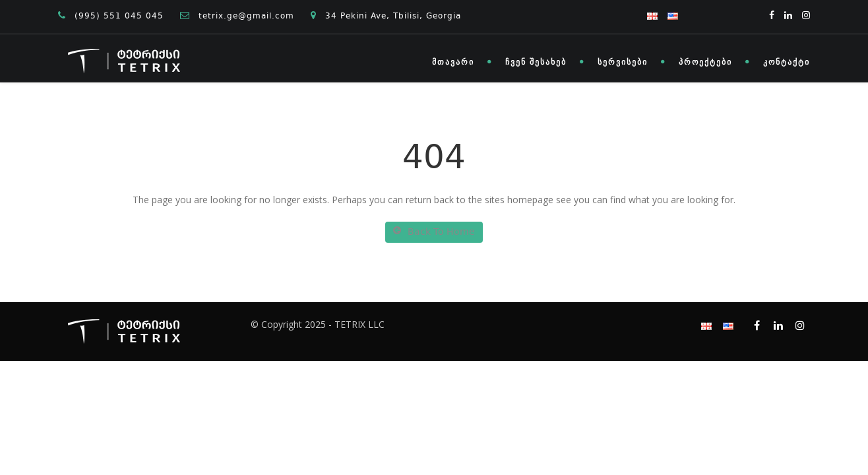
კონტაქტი (787, 62)
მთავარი (453, 62)
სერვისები (623, 62)
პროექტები (705, 62)
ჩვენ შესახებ (536, 62)
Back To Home (434, 232)
